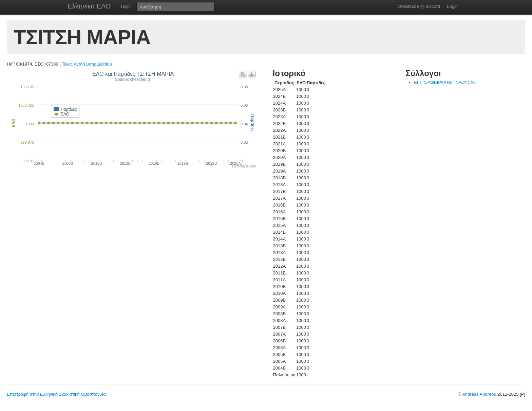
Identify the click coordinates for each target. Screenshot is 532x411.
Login (452, 6)
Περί (125, 6)
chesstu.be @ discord (419, 6)
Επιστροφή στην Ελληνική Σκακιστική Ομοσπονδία (56, 394)
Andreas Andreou (479, 394)
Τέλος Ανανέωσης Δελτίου (87, 64)
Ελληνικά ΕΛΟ (89, 6)
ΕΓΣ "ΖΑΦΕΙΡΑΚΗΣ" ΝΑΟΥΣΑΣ (445, 82)
